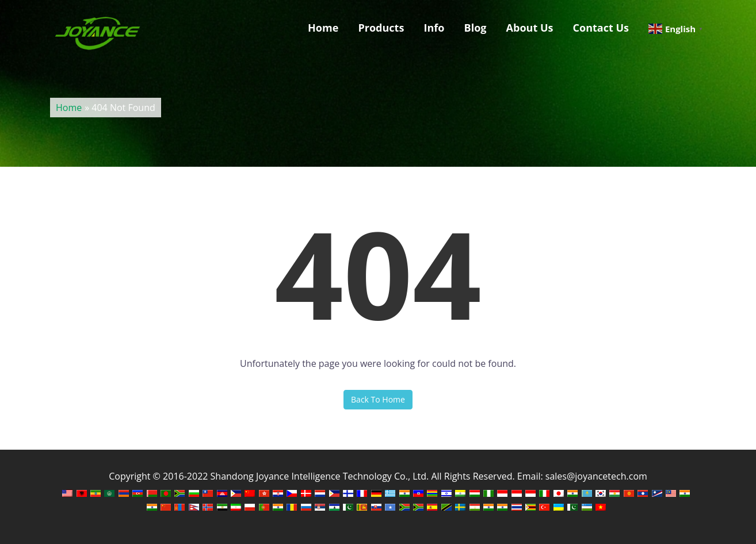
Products (381, 28)
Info (434, 28)
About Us (530, 28)
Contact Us (601, 28)
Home (323, 28)
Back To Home (378, 399)
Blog (476, 28)
